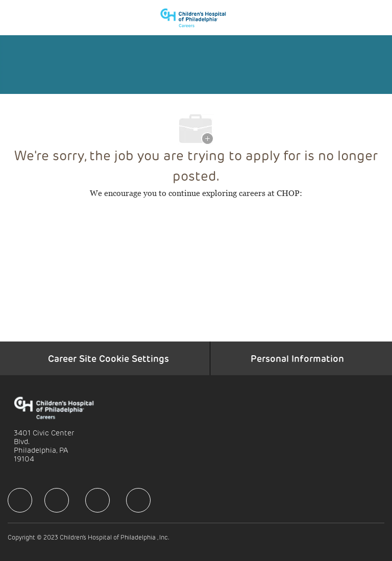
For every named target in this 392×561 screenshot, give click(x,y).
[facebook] (20, 500)
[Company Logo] (198, 17)
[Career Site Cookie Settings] (108, 358)
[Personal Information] (297, 358)
